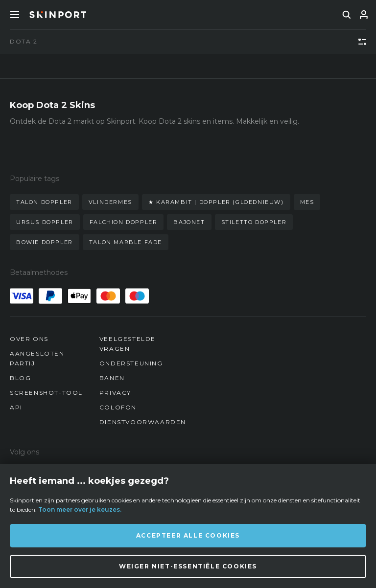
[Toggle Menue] (15, 15)
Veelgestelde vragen (128, 344)
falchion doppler (124, 222)
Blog (20, 378)
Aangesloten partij (37, 358)
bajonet (189, 222)
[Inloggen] (364, 15)
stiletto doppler (254, 222)
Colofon (118, 407)
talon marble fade (126, 242)
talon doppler (44, 202)
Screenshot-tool (46, 393)
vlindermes (110, 202)
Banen (112, 378)
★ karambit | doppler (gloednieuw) (216, 202)
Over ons (29, 339)
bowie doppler (45, 242)
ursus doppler (45, 222)
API (16, 407)
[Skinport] (58, 15)
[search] (347, 15)
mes (307, 202)
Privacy (115, 393)
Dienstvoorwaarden (143, 422)
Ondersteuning (131, 363)
